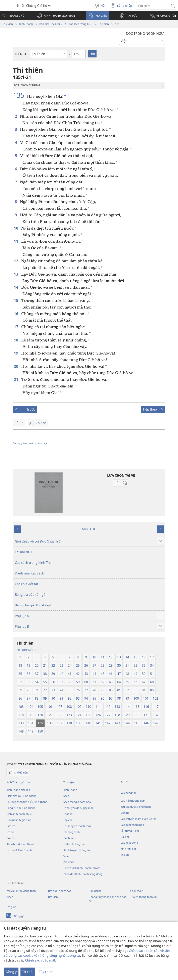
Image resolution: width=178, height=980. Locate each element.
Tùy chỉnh (46, 972)
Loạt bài (68, 814)
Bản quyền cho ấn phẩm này (30, 443)
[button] (56, 16)
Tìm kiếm (53, 897)
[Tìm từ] (153, 6)
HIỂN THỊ (22, 54)
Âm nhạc (69, 862)
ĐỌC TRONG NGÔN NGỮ (145, 34)
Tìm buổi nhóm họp (60, 891)
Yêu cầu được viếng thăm (136, 807)
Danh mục (70, 838)
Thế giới (125, 855)
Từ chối (28, 972)
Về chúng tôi (128, 793)
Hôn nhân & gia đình (19, 820)
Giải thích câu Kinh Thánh (21, 796)
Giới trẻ (11, 826)
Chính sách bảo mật (40, 960)
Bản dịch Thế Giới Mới (51, 24)
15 (17, 300)
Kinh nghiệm (128, 849)
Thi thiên (104, 24)
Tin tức (125, 782)
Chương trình (72, 832)
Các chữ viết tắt (26, 584)
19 (17, 353)
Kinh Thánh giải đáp (18, 790)
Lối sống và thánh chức (77, 826)
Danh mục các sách (29, 573)
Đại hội (125, 837)
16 (17, 314)
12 (17, 261)
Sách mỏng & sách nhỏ (77, 802)
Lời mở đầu (23, 552)
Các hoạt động (129, 843)
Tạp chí (68, 820)
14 (17, 287)
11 (17, 241)
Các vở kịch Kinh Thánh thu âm (82, 868)
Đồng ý (11, 972)
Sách (66, 796)
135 (19, 95)
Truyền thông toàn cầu (144, 897)
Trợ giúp (11, 907)
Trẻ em (10, 832)
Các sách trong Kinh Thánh (80, 24)
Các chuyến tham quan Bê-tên (139, 819)
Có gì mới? (136, 891)
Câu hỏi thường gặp (133, 801)
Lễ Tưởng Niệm (130, 831)
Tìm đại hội (96, 891)
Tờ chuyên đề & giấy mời (78, 808)
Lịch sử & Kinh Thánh (19, 850)
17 (17, 327)
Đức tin (11, 838)
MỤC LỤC (89, 529)
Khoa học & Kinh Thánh (20, 844)
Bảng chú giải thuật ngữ (33, 605)
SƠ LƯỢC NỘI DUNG (29, 650)
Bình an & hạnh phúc (19, 814)
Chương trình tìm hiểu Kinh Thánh (27, 802)
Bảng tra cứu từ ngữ (30, 595)
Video (67, 856)
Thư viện (8, 24)
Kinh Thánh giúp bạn (19, 782)
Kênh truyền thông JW (77, 850)
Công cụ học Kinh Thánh (21, 808)
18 (17, 340)
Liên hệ (125, 813)
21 (17, 379)
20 (17, 366)
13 (17, 274)
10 (17, 228)
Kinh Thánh (26, 24)
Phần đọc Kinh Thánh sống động (83, 874)
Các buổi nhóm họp (132, 825)
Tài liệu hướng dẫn (74, 844)
